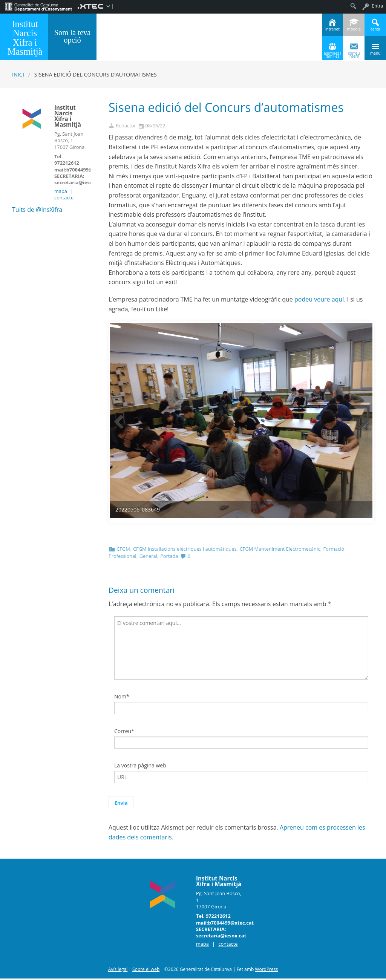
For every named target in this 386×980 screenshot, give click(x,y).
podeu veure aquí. (320, 299)
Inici (18, 74)
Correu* (124, 733)
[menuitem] (39, 6)
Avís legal (118, 971)
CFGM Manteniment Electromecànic (280, 550)
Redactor (126, 126)
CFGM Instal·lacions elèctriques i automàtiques (185, 550)
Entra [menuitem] (377, 6)
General (148, 557)
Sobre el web (146, 971)
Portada (169, 557)
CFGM (123, 550)
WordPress (266, 971)
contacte (64, 198)
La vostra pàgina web (140, 767)
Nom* (122, 698)
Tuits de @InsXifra (37, 210)
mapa (61, 191)
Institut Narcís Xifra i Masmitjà (25, 38)
